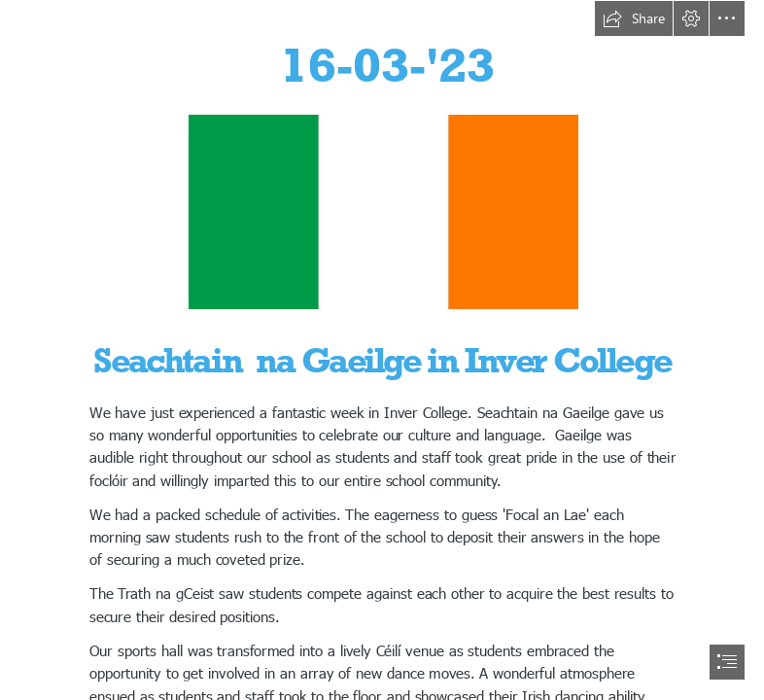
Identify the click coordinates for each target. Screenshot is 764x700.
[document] (382, 350)
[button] (634, 18)
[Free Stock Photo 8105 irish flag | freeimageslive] (382, 211)
